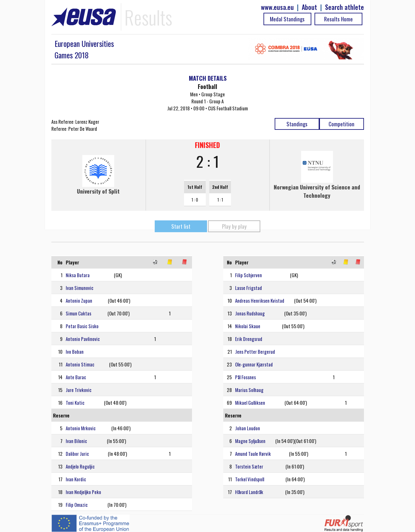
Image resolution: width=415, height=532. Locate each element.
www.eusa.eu (277, 7)
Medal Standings (287, 19)
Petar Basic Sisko (82, 326)
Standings (297, 124)
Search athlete (345, 7)
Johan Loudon (248, 428)
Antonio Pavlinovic (83, 339)
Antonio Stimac (80, 364)
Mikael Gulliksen (250, 403)
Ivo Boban (75, 351)
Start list (181, 226)
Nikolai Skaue (248, 326)
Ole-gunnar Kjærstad (254, 364)
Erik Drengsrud (249, 339)
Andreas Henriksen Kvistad (260, 300)
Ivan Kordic (76, 479)
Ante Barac (76, 377)
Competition (341, 124)
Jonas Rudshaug (250, 313)
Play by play (234, 226)
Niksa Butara (78, 275)
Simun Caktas (78, 313)
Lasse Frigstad (248, 288)
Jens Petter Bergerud (255, 351)
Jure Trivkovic (79, 390)
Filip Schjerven (248, 275)
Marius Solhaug (249, 390)
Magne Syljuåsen (250, 441)
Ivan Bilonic (76, 441)
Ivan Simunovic (80, 288)
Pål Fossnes (245, 377)
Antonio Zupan (79, 300)
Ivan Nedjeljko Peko (83, 492)
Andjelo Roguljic (80, 466)
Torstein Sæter (249, 466)
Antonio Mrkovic (81, 428)
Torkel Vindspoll (250, 479)
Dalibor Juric (77, 454)
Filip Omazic (77, 505)
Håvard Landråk (249, 492)
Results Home (338, 19)
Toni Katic (75, 403)
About (309, 7)
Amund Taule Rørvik (253, 454)
